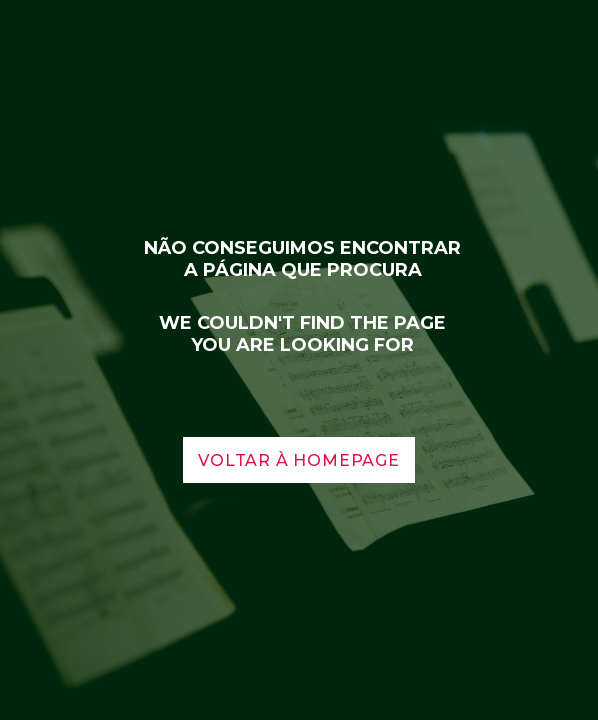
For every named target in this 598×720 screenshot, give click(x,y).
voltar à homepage (299, 460)
